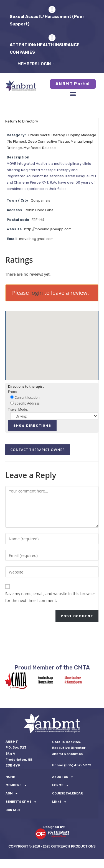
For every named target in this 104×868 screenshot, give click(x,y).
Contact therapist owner (38, 450)
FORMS (60, 785)
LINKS (59, 802)
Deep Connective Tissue (48, 141)
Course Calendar (68, 793)
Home (10, 777)
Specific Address (25, 403)
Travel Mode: (18, 409)
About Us (63, 777)
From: (12, 392)
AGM (12, 794)
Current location (25, 397)
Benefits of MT (21, 802)
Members (16, 785)
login (36, 293)
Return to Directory (22, 121)
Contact (13, 810)
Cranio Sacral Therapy (46, 135)
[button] (73, 94)
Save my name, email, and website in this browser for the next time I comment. (50, 597)
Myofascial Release (40, 148)
